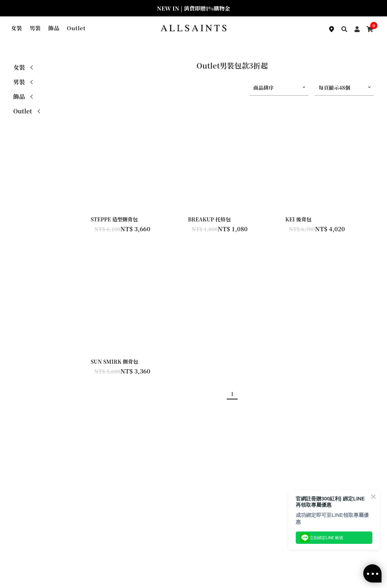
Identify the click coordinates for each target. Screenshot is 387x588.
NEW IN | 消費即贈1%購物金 (193, 8)
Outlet (76, 28)
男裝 (35, 28)
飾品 (54, 28)
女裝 (17, 28)
